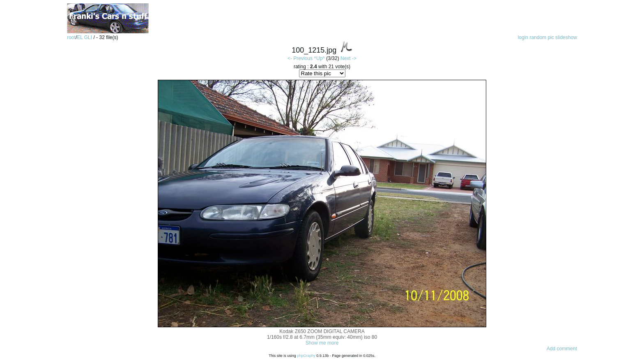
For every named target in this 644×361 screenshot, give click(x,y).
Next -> (348, 58)
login (523, 37)
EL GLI (85, 37)
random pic (542, 37)
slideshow (566, 37)
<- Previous (300, 58)
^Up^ (319, 58)
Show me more (322, 343)
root (71, 37)
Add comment (562, 349)
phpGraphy (306, 356)
